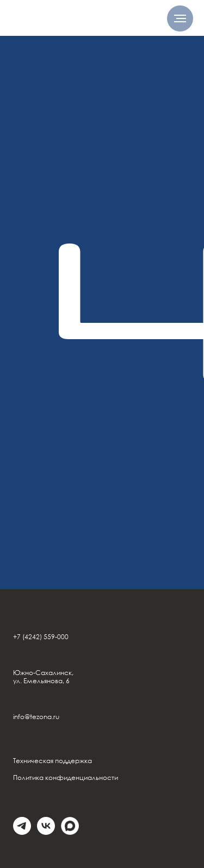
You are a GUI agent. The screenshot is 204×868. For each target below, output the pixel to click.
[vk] (46, 832)
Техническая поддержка (52, 761)
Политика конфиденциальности (66, 778)
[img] (64, 19)
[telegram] (22, 832)
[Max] (70, 832)
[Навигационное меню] (180, 18)
